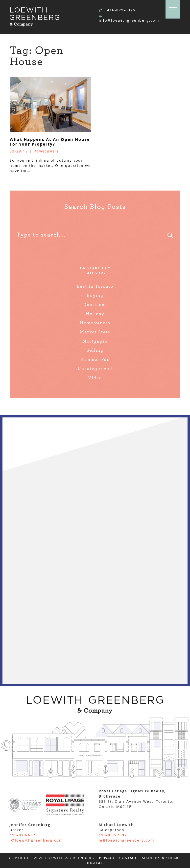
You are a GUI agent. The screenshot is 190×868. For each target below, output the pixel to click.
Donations (95, 305)
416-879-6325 (117, 10)
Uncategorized (95, 369)
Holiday (95, 314)
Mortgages (95, 341)
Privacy (107, 858)
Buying (95, 296)
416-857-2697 (113, 835)
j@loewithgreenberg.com (36, 840)
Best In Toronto (95, 286)
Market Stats (95, 332)
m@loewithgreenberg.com (126, 840)
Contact (128, 858)
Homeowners (95, 323)
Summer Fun (95, 360)
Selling (95, 350)
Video (95, 378)
